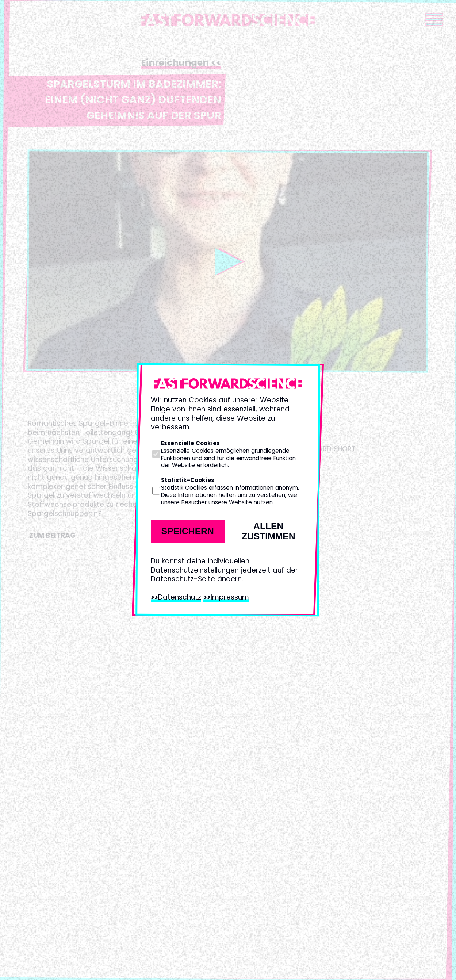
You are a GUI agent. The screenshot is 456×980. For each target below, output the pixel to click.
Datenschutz (180, 597)
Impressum (230, 597)
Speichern (188, 531)
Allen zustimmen (269, 531)
